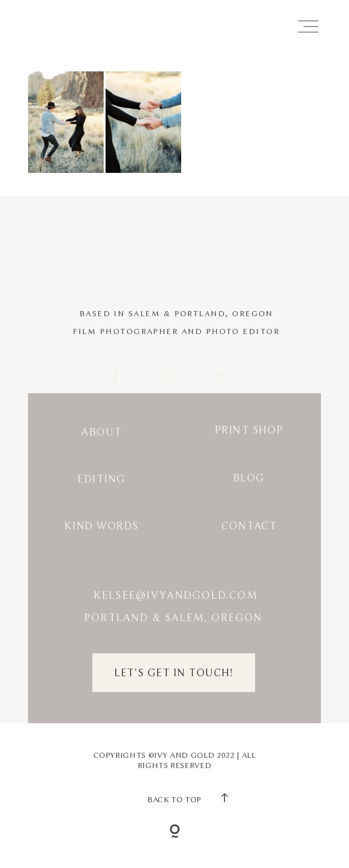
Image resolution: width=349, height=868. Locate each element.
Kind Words (101, 526)
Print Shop (249, 430)
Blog (249, 478)
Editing (102, 479)
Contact (249, 526)
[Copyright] (175, 833)
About (102, 432)
